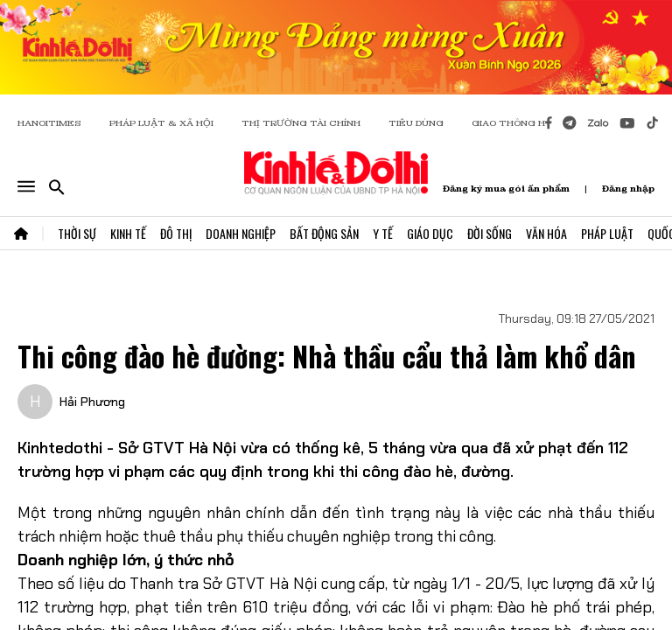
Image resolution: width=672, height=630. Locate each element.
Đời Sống (490, 233)
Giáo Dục (430, 233)
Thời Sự (77, 233)
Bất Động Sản (324, 233)
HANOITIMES (49, 123)
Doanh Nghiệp (241, 233)
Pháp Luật (607, 233)
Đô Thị (176, 233)
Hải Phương (92, 402)
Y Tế (383, 233)
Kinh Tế (128, 233)
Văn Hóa (546, 233)
